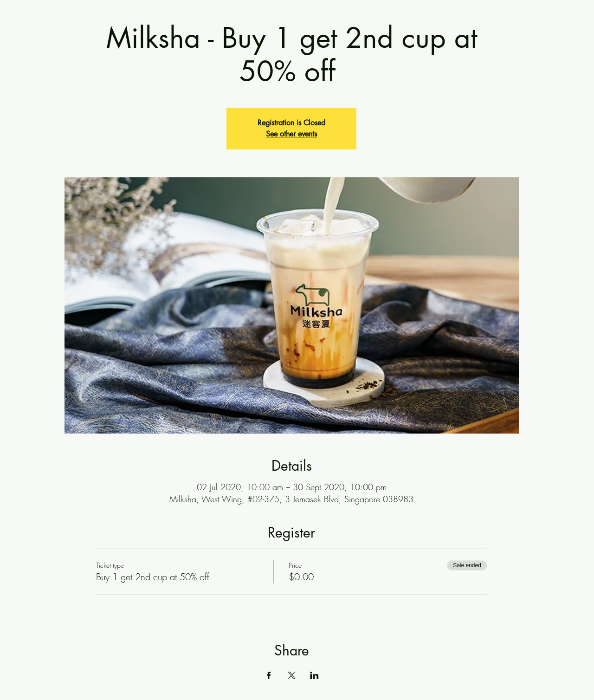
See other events (291, 134)
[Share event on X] (292, 675)
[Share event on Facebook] (269, 675)
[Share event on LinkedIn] (314, 675)
